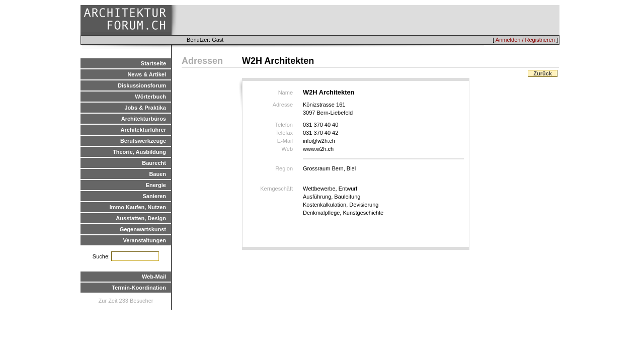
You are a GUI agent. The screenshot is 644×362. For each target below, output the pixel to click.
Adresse (283, 105)
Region (284, 168)
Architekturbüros (144, 119)
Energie (156, 185)
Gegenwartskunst (143, 229)
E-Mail (285, 141)
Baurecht (154, 163)
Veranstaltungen (144, 240)
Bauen (157, 174)
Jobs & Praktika (145, 108)
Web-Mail (154, 277)
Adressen (202, 61)
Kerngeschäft (276, 189)
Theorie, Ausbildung (139, 152)
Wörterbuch (150, 97)
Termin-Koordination (139, 288)
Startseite (153, 63)
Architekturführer (143, 130)
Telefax (284, 133)
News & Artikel (147, 74)
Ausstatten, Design (141, 218)
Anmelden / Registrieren (525, 40)
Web (287, 149)
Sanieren (154, 196)
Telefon (284, 125)
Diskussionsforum (142, 85)
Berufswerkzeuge (143, 141)
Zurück (543, 73)
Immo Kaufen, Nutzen (138, 207)
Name (286, 93)
